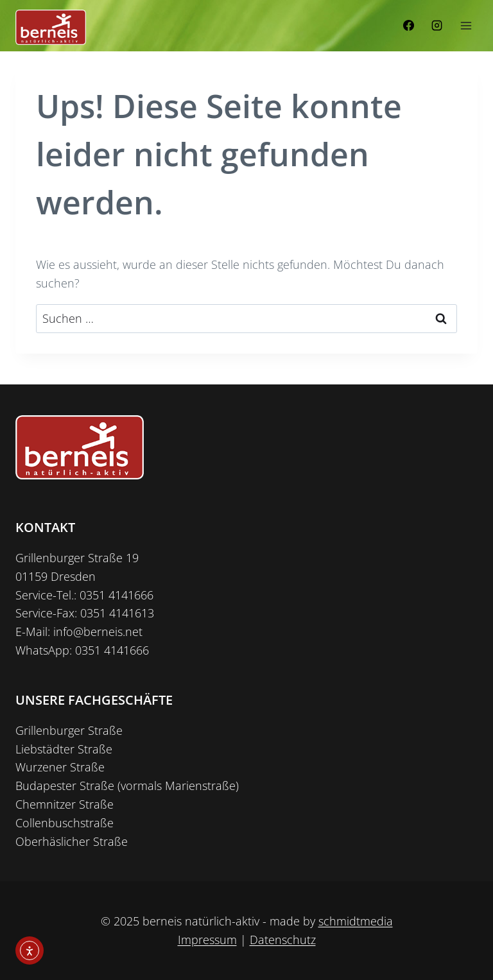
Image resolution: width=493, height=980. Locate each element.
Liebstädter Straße (64, 749)
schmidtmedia (356, 921)
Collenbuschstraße (65, 823)
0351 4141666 (117, 595)
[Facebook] (409, 26)
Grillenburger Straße (69, 730)
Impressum (207, 940)
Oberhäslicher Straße (72, 841)
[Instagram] (437, 26)
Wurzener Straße (60, 767)
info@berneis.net (98, 632)
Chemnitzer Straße (65, 804)
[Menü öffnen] (466, 25)
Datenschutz (283, 940)
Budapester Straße (65, 786)
